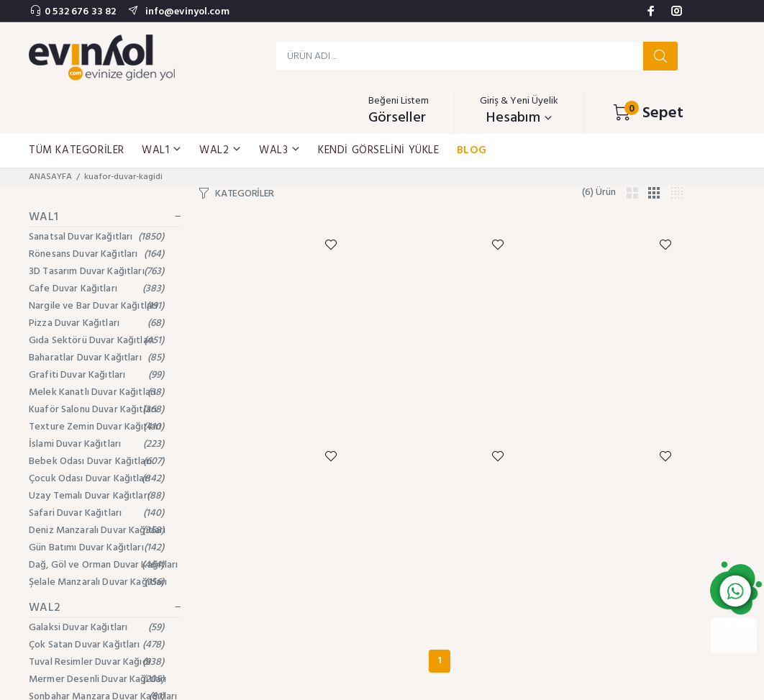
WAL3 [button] (280, 150)
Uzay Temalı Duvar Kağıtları (97, 496)
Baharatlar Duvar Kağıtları (97, 358)
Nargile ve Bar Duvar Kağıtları (97, 306)
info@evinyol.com (186, 12)
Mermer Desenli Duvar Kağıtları (97, 679)
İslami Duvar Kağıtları (97, 444)
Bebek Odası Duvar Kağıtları (97, 462)
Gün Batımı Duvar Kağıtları (97, 548)
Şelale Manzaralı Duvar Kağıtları (98, 582)
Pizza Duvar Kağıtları (97, 323)
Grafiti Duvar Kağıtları (97, 375)
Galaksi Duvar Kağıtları (97, 628)
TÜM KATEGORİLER (77, 150)
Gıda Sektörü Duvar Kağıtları (97, 341)
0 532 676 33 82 (80, 12)
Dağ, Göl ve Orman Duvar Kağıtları (104, 565)
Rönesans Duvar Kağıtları (97, 254)
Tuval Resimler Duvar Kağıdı (97, 662)
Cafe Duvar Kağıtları (97, 289)
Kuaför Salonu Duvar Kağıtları (97, 410)
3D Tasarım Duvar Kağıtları (97, 272)
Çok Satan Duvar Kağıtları (97, 645)
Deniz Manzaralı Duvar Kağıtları (97, 531)
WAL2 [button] (220, 150)
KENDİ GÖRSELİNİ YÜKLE (379, 150)
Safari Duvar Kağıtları (97, 513)
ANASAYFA (50, 177)
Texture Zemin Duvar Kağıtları (97, 427)
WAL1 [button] (162, 150)
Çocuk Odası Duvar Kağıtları (97, 479)
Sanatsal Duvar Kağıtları (97, 237)
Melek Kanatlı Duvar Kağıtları (97, 392)
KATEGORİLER (245, 194)
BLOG (472, 150)
